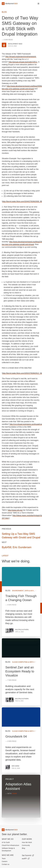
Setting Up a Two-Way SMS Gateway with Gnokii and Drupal (21, 536)
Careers (5, 861)
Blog (4, 12)
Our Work (27, 839)
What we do (8, 839)
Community (26, 845)
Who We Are (8, 855)
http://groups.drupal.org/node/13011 (23, 62)
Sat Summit (28, 855)
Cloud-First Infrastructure (10, 845)
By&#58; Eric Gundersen (17, 547)
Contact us (6, 864)
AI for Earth (6, 842)
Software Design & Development (8, 849)
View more (21, 672)
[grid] (21, 693)
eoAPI (26, 859)
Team (4, 858)
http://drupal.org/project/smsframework (21, 57)
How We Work (27, 842)
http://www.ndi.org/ (15, 510)
